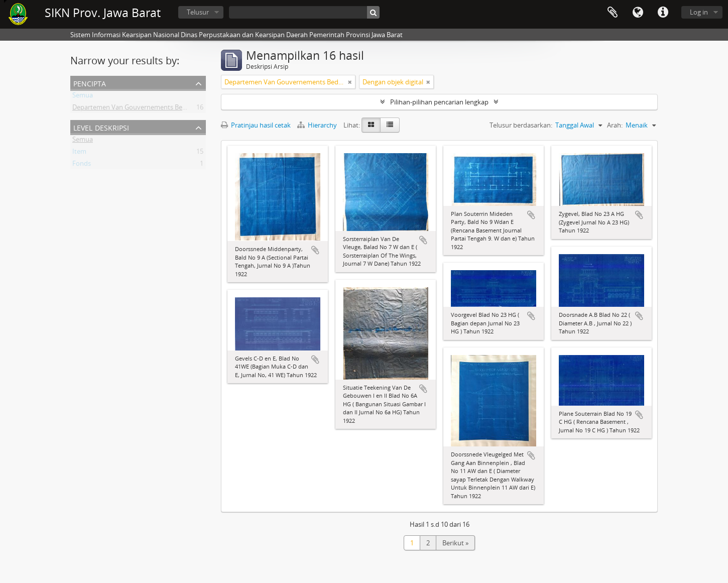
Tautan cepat (663, 13)
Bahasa (638, 13)
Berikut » (455, 543)
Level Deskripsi (101, 127)
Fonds (82, 165)
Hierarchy (318, 125)
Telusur (198, 12)
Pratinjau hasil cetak (256, 125)
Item (79, 153)
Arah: (615, 125)
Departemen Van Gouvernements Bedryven (138, 109)
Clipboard (613, 13)
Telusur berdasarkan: (521, 125)
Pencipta (90, 83)
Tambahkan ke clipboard (315, 250)
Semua (83, 97)
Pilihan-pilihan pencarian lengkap (439, 102)
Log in (699, 12)
